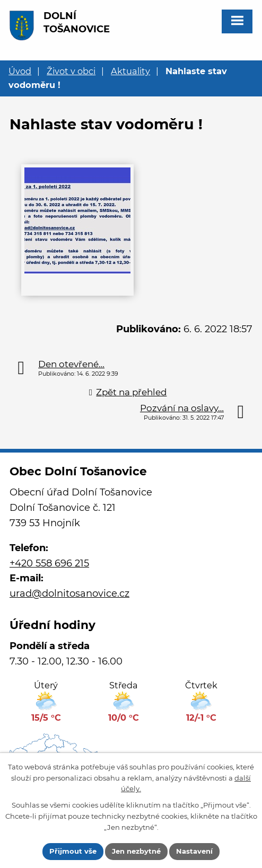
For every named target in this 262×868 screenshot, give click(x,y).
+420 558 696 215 (49, 563)
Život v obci (71, 71)
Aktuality (130, 71)
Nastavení (194, 851)
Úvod (20, 71)
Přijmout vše (73, 851)
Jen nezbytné (136, 851)
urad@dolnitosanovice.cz (69, 594)
